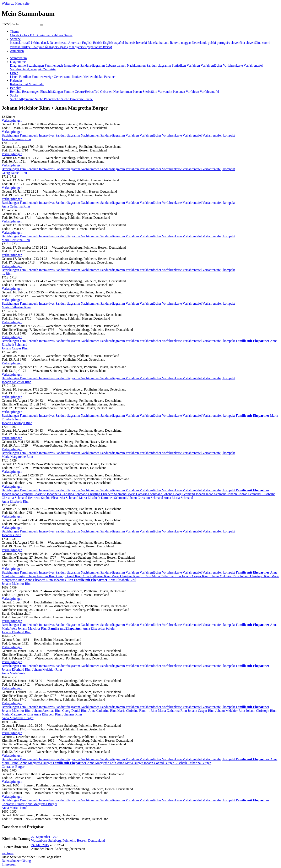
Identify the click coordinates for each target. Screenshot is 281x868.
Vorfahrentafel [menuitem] (253, 65)
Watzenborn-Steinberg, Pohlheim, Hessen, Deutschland (68, 841)
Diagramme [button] (18, 62)
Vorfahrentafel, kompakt (219, 135)
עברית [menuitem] (107, 47)
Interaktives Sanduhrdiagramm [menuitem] (85, 65)
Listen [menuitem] (15, 77)
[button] (12, 120)
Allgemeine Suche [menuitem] (31, 99)
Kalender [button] (16, 80)
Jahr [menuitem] (41, 84)
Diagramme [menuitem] (18, 65)
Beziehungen (11, 135)
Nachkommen (91, 135)
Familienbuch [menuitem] (54, 65)
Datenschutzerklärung (16, 861)
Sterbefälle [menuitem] (150, 92)
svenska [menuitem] (16, 47)
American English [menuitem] (81, 43)
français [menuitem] (131, 43)
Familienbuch (29, 135)
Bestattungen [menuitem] (31, 92)
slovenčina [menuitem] (238, 43)
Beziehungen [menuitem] (36, 65)
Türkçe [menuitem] (26, 47)
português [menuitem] (224, 43)
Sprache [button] (15, 39)
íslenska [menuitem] (153, 43)
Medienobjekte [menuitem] (94, 77)
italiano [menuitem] (165, 43)
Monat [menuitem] (33, 84)
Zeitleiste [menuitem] (49, 69)
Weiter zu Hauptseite (16, 3)
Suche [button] (14, 95)
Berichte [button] (16, 88)
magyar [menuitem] (187, 43)
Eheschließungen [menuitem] (52, 92)
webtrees (8, 853)
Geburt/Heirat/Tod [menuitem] (87, 92)
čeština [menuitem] (36, 43)
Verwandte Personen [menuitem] (172, 92)
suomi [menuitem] (266, 43)
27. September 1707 (44, 837)
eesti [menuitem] (65, 43)
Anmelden (17, 51)
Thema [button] (15, 31)
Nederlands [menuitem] (200, 43)
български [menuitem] (53, 47)
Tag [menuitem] (26, 84)
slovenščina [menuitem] (254, 43)
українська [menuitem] (95, 47)
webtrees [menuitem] (58, 35)
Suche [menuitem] (14, 99)
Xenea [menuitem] (68, 35)
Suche (6, 24)
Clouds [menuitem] (15, 35)
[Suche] (42, 25)
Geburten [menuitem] (107, 92)
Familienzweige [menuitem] (43, 77)
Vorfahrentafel (193, 135)
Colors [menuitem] (25, 35)
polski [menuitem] (212, 43)
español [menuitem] (119, 43)
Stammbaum (18, 58)
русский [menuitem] (81, 47)
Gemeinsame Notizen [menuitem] (69, 77)
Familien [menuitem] (25, 77)
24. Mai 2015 (40, 845)
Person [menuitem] (138, 92)
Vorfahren (133, 135)
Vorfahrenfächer (151, 135)
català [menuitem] (27, 43)
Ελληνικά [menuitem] (38, 47)
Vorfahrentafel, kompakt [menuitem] (27, 69)
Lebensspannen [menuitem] (116, 65)
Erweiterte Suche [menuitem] (81, 99)
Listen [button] (14, 73)
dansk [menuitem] (45, 43)
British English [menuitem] (103, 43)
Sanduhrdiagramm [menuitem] (159, 65)
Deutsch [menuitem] (55, 43)
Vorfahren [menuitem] (194, 65)
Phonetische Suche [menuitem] (57, 99)
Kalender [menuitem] (16, 84)
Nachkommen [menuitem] (137, 65)
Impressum (9, 864)
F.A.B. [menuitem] (35, 35)
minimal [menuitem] (45, 35)
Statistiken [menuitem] (179, 65)
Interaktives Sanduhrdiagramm (60, 135)
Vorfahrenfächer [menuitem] (212, 65)
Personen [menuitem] (110, 77)
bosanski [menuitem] (16, 43)
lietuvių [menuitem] (176, 43)
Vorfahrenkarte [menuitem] (233, 65)
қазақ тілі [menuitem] (67, 47)
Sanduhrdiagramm (113, 135)
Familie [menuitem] (69, 92)
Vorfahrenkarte (172, 135)
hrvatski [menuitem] (142, 43)
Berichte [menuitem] (16, 92)
